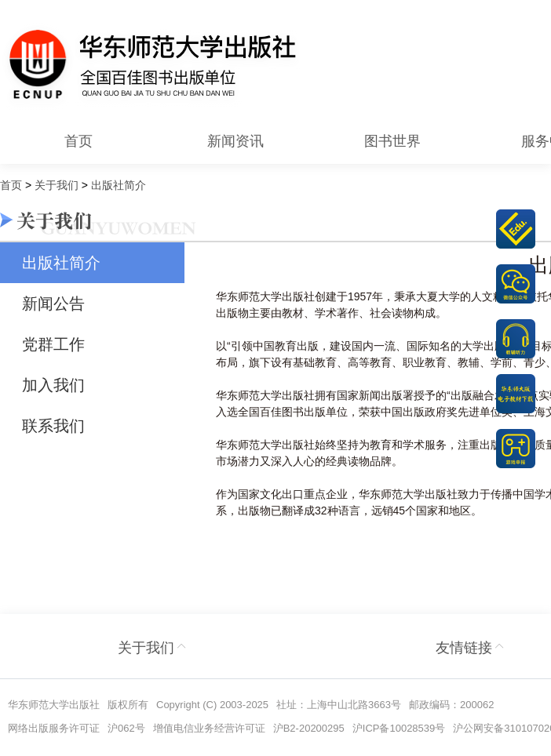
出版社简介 (61, 263)
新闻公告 (53, 303)
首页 (78, 141)
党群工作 (53, 344)
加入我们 (53, 385)
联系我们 (53, 426)
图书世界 (392, 141)
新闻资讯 (235, 141)
